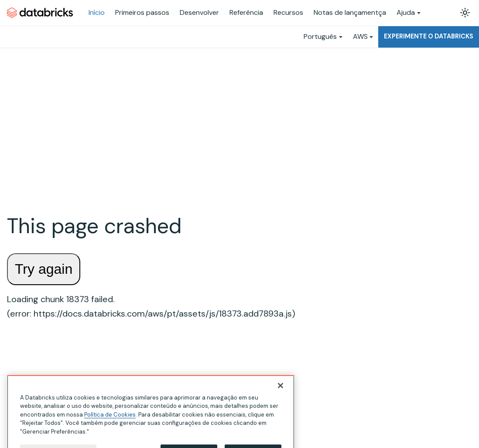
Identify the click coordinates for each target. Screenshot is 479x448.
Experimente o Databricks (429, 36)
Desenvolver (199, 12)
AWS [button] (360, 36)
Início (97, 12)
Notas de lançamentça (350, 12)
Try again (44, 269)
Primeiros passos (142, 12)
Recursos (288, 12)
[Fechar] (281, 390)
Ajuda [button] (406, 12)
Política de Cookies (110, 419)
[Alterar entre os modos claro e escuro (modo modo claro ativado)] (465, 13)
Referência (246, 12)
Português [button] (320, 36)
